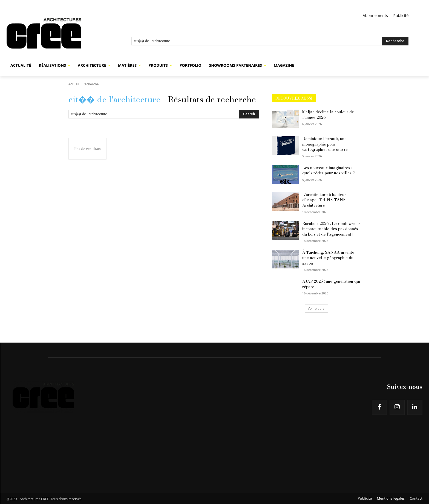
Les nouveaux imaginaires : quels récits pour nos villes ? (329, 170)
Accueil (74, 84)
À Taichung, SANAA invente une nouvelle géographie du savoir (328, 258)
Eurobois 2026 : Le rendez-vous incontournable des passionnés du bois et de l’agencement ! (331, 229)
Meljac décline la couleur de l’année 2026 (328, 115)
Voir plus (316, 309)
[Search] (395, 41)
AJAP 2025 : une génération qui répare (331, 284)
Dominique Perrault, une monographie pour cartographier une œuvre (325, 144)
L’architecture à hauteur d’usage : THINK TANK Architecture (324, 200)
